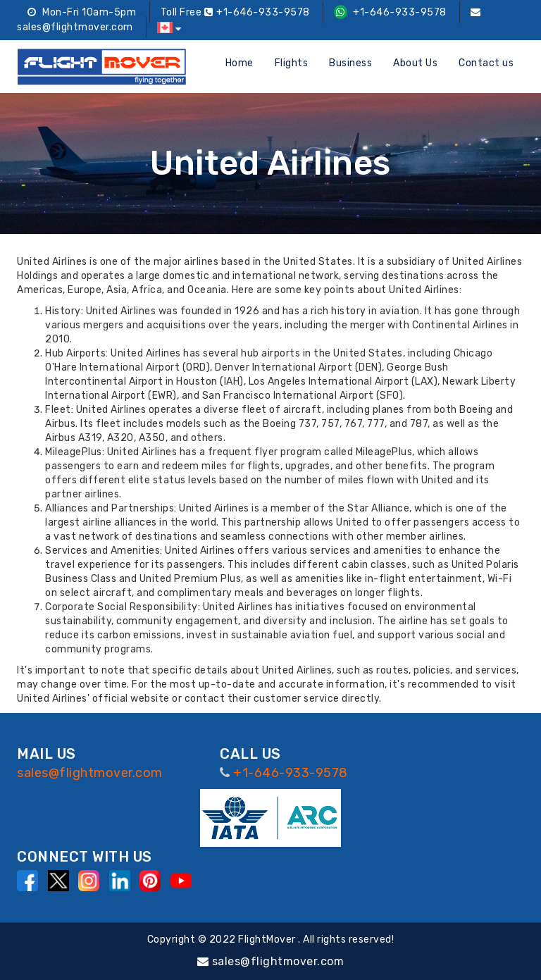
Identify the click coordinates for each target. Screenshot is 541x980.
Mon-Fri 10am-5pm (82, 12)
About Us (415, 63)
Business (350, 63)
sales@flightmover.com (90, 773)
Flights (292, 63)
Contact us (486, 63)
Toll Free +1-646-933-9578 (235, 12)
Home (240, 63)
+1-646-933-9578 (390, 12)
